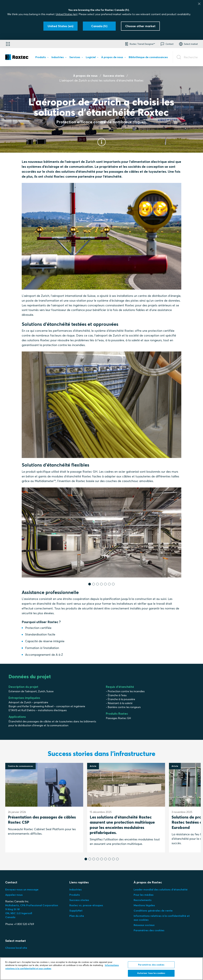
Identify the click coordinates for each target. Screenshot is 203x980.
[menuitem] (42, 58)
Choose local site (16, 948)
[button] (140, 44)
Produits (75, 895)
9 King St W (13, 909)
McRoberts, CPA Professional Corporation (32, 905)
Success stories (114, 76)
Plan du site (77, 916)
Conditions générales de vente (153, 911)
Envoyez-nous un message (22, 889)
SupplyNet (76, 911)
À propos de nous (85, 76)
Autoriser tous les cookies (151, 973)
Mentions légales (144, 905)
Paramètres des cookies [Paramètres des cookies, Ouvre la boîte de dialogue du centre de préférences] (151, 965)
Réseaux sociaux (144, 925)
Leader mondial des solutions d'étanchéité (161, 889)
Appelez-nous (14, 895)
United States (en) (67, 14)
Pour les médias (144, 895)
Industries (76, 889)
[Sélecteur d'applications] (8, 44)
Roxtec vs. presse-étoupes (86, 905)
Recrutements (143, 900)
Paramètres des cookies (149, 930)
